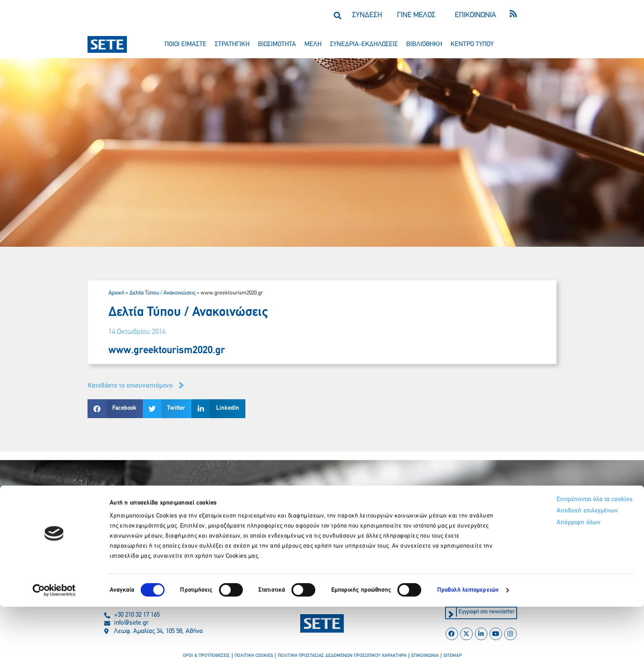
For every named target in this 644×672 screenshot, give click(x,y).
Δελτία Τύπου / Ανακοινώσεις (162, 293)
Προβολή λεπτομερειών (468, 655)
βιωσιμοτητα (277, 44)
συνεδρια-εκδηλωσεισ (364, 44)
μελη (313, 44)
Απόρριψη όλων (539, 591)
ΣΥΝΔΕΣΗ (367, 15)
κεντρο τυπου (472, 44)
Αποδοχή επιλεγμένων (549, 578)
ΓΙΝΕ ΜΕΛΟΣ (416, 15)
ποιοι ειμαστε (185, 44)
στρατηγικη (232, 44)
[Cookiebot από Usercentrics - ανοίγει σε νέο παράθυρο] (54, 656)
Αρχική (116, 293)
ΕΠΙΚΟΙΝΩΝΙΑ (475, 15)
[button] (337, 15)
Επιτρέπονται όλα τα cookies (557, 565)
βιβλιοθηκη (424, 44)
